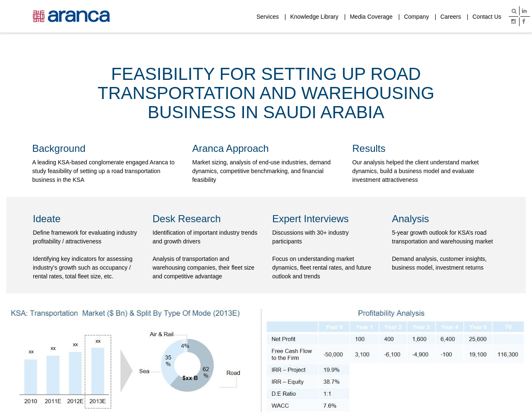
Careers (451, 17)
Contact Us (487, 17)
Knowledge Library (314, 17)
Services (268, 17)
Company (416, 17)
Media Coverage (371, 17)
